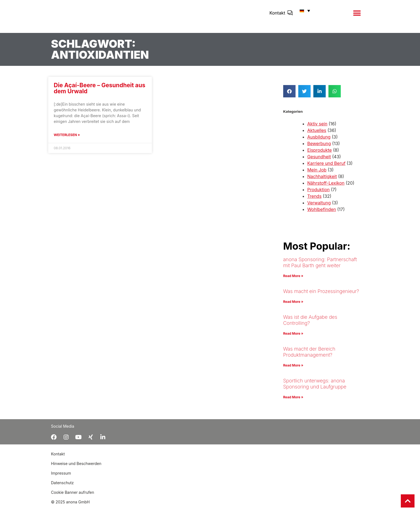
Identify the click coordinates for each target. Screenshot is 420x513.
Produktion (319, 193)
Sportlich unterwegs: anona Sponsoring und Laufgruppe (315, 387)
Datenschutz (62, 488)
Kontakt (277, 16)
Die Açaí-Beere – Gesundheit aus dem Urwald (100, 92)
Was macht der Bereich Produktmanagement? (309, 356)
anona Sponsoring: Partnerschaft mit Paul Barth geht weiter (320, 266)
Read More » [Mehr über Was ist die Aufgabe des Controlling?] (293, 337)
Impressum (61, 479)
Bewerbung (319, 147)
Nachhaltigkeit (322, 180)
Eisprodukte (320, 154)
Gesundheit (319, 160)
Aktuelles (317, 134)
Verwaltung (319, 207)
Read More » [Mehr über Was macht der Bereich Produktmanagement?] (293, 369)
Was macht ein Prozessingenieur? (321, 295)
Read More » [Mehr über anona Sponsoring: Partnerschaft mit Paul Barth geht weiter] (293, 280)
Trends (314, 200)
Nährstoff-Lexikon (326, 187)
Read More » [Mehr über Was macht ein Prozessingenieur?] (293, 305)
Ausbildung (319, 141)
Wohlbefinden (322, 213)
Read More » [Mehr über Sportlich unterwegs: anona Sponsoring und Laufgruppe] (293, 401)
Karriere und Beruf (326, 167)
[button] (357, 16)
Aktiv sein (317, 128)
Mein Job (317, 174)
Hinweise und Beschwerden (76, 469)
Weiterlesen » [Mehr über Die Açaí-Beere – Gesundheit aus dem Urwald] (67, 139)
